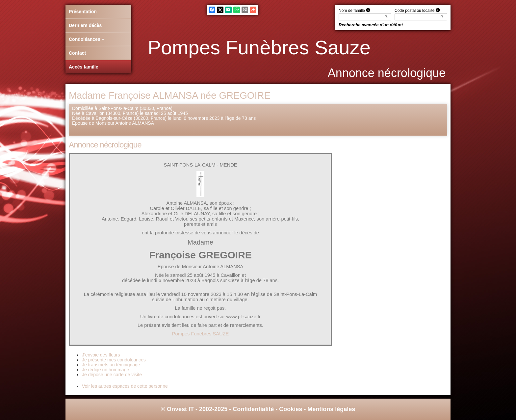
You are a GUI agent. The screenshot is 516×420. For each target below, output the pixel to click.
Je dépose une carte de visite (112, 375)
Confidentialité (253, 409)
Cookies (291, 409)
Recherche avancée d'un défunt (371, 25)
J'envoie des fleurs (101, 355)
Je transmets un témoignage (111, 365)
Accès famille (84, 67)
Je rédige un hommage (105, 370)
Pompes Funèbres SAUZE (201, 334)
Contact (77, 53)
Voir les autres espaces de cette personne (125, 386)
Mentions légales (331, 409)
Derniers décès (85, 25)
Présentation (83, 12)
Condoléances (87, 39)
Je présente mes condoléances (114, 360)
